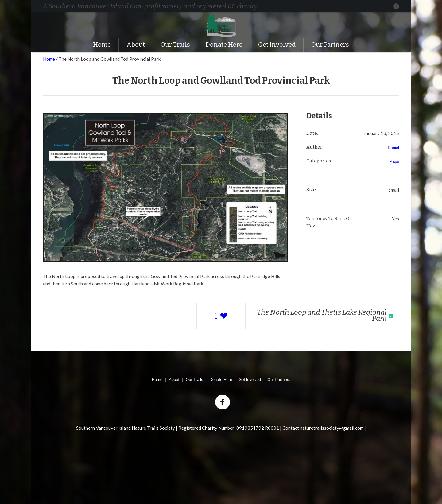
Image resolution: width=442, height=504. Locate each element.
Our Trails (194, 380)
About (174, 380)
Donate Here (221, 380)
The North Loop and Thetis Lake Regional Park (322, 315)
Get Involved (250, 380)
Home (49, 59)
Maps (394, 161)
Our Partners (279, 380)
